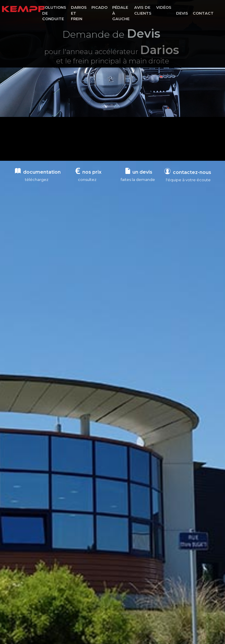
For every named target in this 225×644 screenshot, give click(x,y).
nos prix (88, 172)
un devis (139, 172)
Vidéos (164, 7)
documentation (38, 172)
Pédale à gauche (121, 13)
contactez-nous (188, 176)
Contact (203, 13)
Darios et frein (79, 13)
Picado (99, 7)
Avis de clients (143, 10)
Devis (182, 13)
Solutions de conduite (54, 13)
